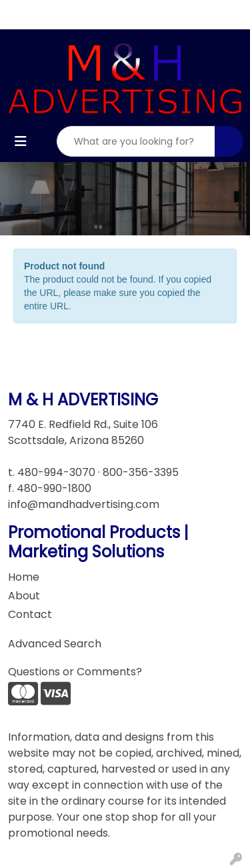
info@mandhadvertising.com (84, 504)
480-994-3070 (56, 472)
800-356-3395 (141, 472)
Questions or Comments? (75, 672)
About (24, 596)
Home (24, 577)
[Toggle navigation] (21, 141)
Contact (30, 614)
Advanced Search (55, 644)
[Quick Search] (136, 141)
